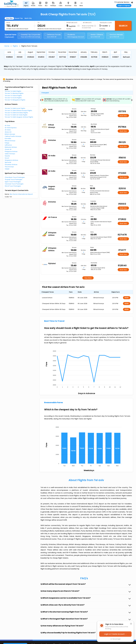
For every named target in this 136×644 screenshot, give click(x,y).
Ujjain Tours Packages (13, 182)
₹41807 (116, 57)
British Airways (10, 134)
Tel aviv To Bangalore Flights (15, 100)
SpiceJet (8, 162)
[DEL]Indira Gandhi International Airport (49, 29)
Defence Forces (53, 36)
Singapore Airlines (11, 160)
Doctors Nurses (115, 36)
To (38, 23)
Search (123, 26)
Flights (15, 46)
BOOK (127, 298)
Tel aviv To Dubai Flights (13, 96)
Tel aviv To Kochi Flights (13, 98)
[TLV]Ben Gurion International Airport (17, 29)
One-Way (9, 18)
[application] (86, 368)
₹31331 (20, 57)
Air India (8, 130)
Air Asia (7, 125)
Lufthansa (8, 145)
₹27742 (63, 57)
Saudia (7, 156)
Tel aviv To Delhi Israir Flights (15, 108)
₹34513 (41, 57)
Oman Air (8, 149)
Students (75, 36)
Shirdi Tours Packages (13, 186)
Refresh (126, 57)
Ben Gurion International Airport (21, 194)
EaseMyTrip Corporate (30, 36)
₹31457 (52, 57)
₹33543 (31, 57)
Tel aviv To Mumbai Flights (14, 93)
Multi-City (28, 18)
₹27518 (94, 57)
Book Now (123, 116)
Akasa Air (8, 132)
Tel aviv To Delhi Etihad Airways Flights (18, 110)
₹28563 (9, 57)
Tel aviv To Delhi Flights (13, 91)
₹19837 (73, 57)
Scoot (7, 158)
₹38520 (105, 57)
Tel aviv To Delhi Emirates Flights (16, 113)
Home (7, 46)
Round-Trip (19, 18)
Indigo (7, 143)
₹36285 (84, 57)
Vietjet (7, 169)
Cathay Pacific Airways (13, 136)
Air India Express (11, 128)
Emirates (8, 138)
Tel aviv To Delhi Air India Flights (16, 115)
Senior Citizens (96, 36)
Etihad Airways (10, 141)
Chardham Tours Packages (15, 177)
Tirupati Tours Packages (14, 179)
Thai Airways (9, 167)
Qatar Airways (10, 154)
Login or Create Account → (115, 634)
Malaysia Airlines (11, 147)
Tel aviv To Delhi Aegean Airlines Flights (19, 117)
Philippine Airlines (11, 152)
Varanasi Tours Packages (14, 184)
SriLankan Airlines (11, 165)
